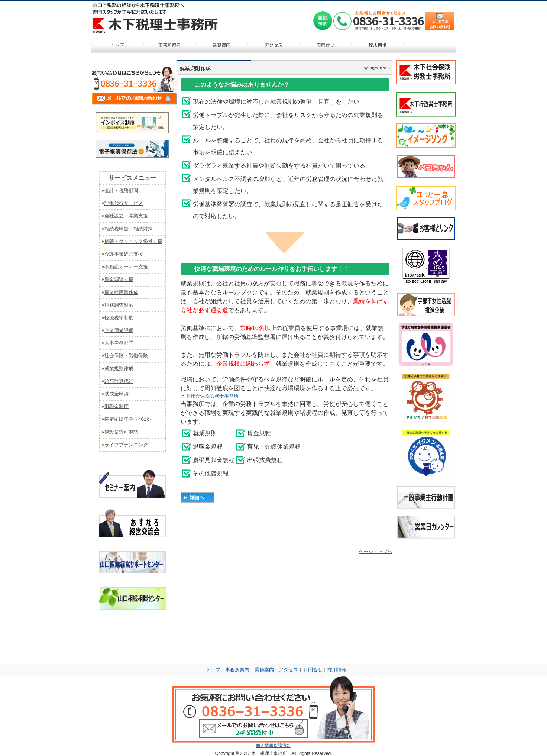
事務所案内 (237, 670)
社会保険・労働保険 (126, 356)
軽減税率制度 (119, 318)
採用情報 (337, 670)
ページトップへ (376, 551)
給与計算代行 (119, 381)
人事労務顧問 (119, 343)
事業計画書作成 (121, 292)
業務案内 (264, 670)
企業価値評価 (119, 330)
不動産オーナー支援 (126, 267)
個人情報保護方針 (273, 746)
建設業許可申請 (121, 432)
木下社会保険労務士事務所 (210, 396)
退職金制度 (116, 406)
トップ (213, 670)
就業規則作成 (119, 369)
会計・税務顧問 (121, 190)
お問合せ (313, 670)
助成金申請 (116, 394)
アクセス (288, 670)
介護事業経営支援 (124, 254)
